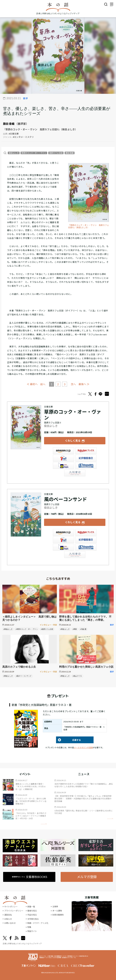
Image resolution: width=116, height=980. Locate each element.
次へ (73, 384)
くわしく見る (73, 441)
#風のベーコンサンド (24, 676)
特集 (29, 927)
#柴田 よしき (65, 629)
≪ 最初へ (32, 384)
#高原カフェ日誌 (47, 629)
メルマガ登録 (87, 877)
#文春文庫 (14, 134)
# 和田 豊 (83, 629)
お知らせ (8, 919)
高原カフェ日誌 (56, 153)
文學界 (55, 907)
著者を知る (32, 911)
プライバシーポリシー (14, 911)
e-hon (64, 465)
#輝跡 (75, 629)
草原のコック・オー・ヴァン (34, 153)
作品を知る (32, 915)
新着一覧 (31, 907)
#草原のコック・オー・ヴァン (27, 629)
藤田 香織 (9, 124)
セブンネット (64, 458)
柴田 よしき (14, 153)
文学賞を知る (33, 919)
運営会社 (8, 915)
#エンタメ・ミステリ (23, 137)
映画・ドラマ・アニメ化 (38, 923)
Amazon (64, 451)
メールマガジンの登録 (83, 748)
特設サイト (32, 931)
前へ (43, 384)
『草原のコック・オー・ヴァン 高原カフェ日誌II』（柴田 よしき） (89, 226)
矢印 (44, 824)
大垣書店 (75, 473)
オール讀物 (57, 911)
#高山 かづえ (77, 676)
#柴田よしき (8, 629)
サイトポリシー (11, 907)
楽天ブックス (86, 451)
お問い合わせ (10, 923)
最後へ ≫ (84, 384)
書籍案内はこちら (30, 877)
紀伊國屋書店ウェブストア (86, 458)
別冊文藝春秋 (58, 915)
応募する (68, 740)
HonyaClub (86, 465)
